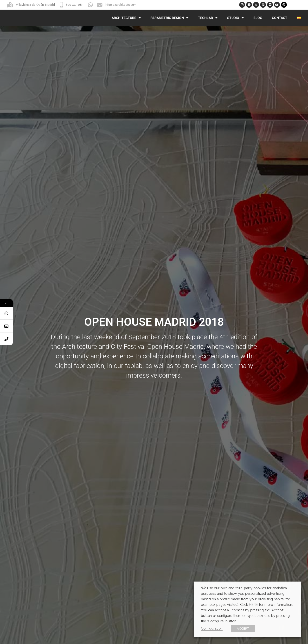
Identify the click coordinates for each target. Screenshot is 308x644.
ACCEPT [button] (243, 629)
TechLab (208, 18)
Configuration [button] (212, 628)
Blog (258, 18)
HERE (253, 604)
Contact (280, 18)
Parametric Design (169, 18)
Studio (235, 18)
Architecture (126, 18)
